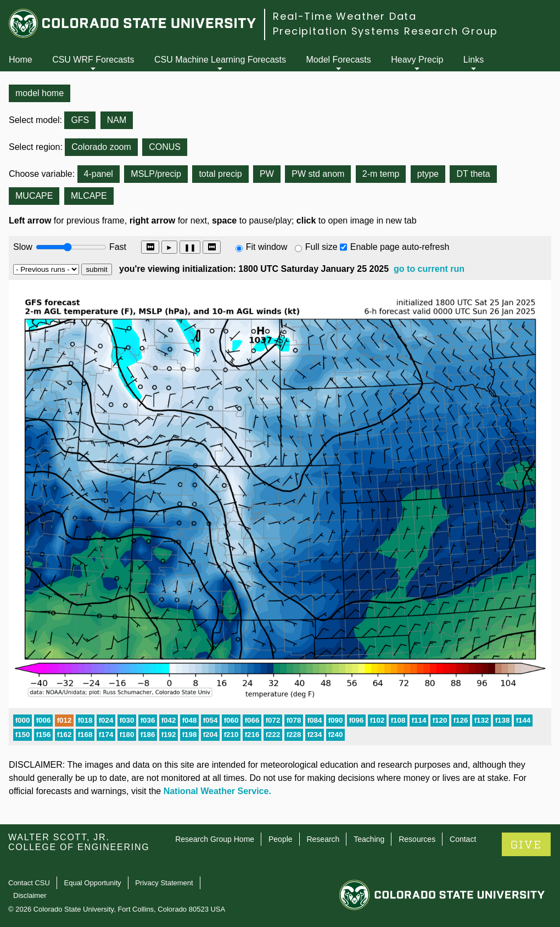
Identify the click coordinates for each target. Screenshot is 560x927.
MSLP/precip (156, 174)
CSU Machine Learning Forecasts (220, 60)
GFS (80, 120)
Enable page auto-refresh (400, 247)
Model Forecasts (339, 60)
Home (21, 60)
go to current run (429, 269)
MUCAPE (34, 196)
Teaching (369, 839)
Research (323, 839)
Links (474, 60)
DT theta (473, 174)
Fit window (267, 247)
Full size (321, 247)
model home (40, 93)
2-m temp (381, 174)
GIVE (526, 845)
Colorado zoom (101, 147)
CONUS (165, 147)
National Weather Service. (217, 791)
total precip (220, 174)
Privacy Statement (164, 883)
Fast (117, 247)
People (281, 839)
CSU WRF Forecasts (93, 60)
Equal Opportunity (93, 883)
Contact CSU (29, 883)
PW (267, 174)
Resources (417, 839)
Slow (23, 247)
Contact (463, 839)
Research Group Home (215, 839)
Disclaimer (30, 895)
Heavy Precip (417, 60)
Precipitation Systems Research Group (385, 31)
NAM (117, 120)
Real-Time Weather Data (345, 16)
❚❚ (190, 247)
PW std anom (318, 174)
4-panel (99, 174)
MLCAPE (89, 196)
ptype (428, 174)
